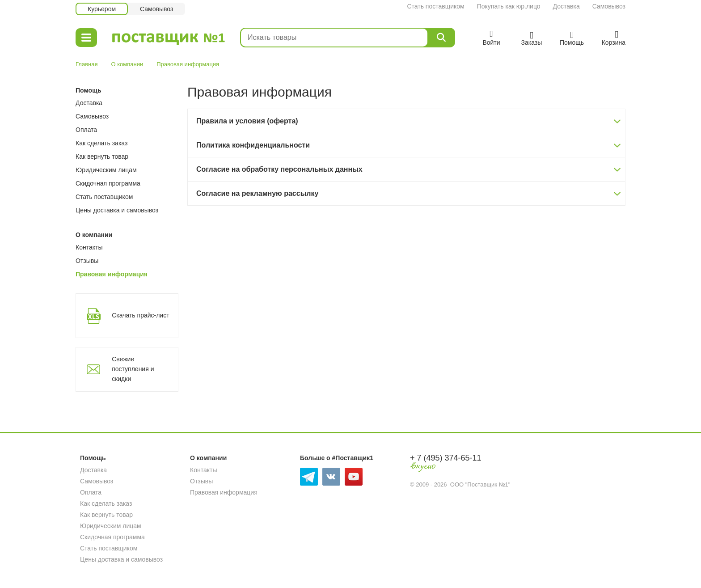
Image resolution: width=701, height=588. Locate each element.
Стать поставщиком (435, 6)
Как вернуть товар (102, 157)
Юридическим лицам (106, 170)
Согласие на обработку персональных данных (279, 169)
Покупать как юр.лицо (509, 6)
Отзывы (87, 261)
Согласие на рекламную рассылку (257, 193)
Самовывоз (609, 6)
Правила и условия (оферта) (247, 121)
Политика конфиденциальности (253, 145)
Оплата (86, 130)
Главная (87, 64)
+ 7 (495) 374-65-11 (446, 458)
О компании (127, 64)
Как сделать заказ (101, 143)
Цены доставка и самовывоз (117, 210)
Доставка (566, 6)
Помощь (89, 90)
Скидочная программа (108, 183)
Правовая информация (112, 274)
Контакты (89, 247)
